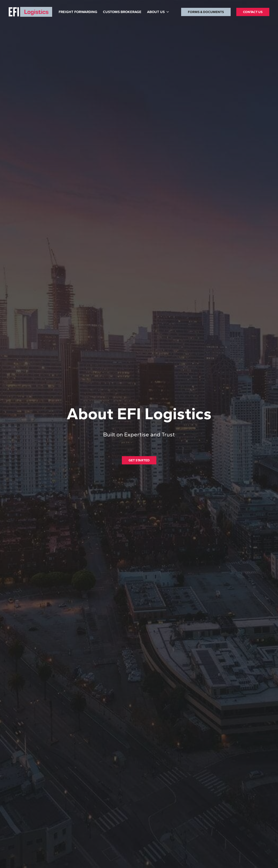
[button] (158, 12)
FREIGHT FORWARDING (78, 12)
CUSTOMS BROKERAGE (122, 12)
